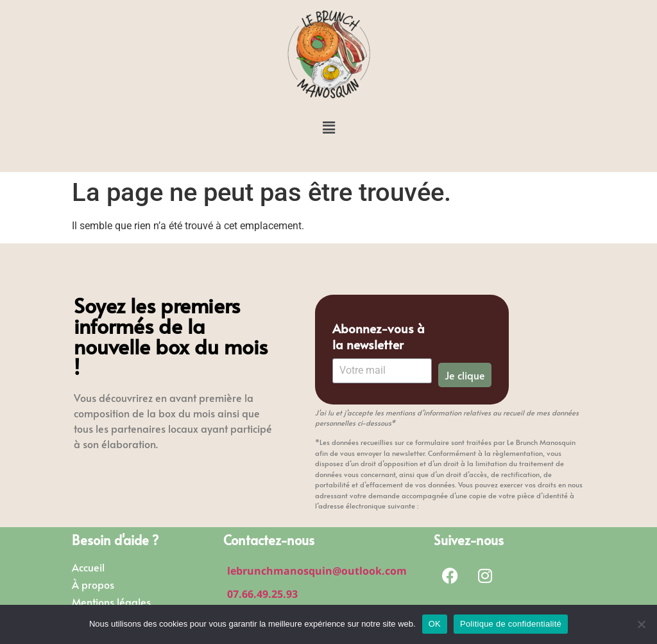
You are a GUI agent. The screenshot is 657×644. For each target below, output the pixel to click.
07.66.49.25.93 (262, 594)
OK (435, 624)
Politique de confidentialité (511, 624)
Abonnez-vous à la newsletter (379, 336)
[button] (328, 128)
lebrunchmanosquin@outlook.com (317, 571)
